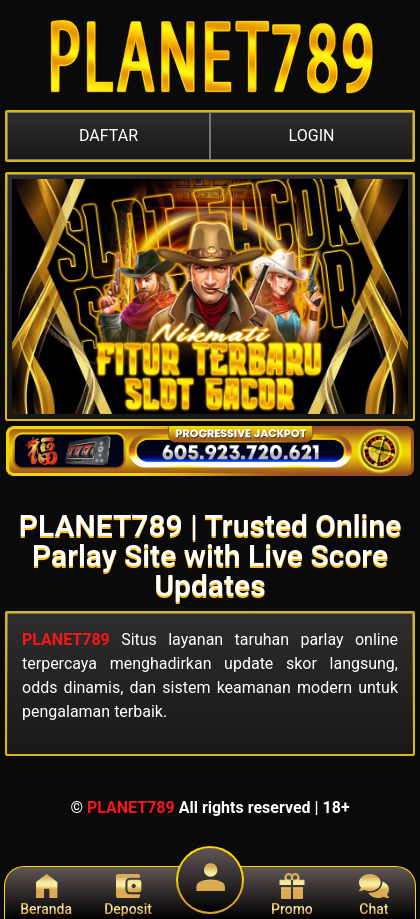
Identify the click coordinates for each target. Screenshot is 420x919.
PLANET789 (66, 639)
